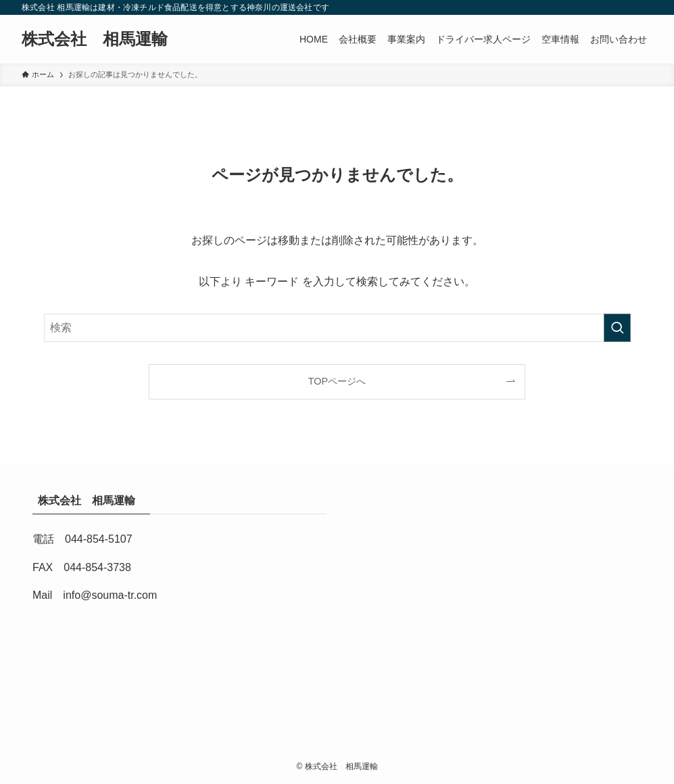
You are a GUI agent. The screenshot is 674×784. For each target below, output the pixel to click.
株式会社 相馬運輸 (103, 39)
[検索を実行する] (617, 328)
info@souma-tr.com (110, 595)
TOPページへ (337, 381)
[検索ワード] (337, 328)
